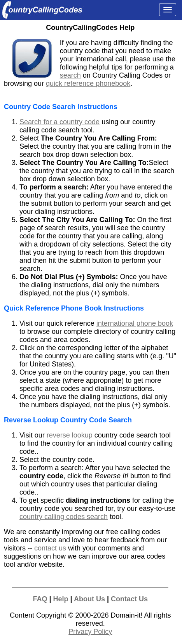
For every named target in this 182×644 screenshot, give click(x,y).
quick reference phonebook (88, 83)
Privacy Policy (90, 632)
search (70, 75)
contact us (50, 548)
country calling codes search (64, 517)
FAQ (40, 599)
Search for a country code (59, 122)
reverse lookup (70, 435)
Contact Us (129, 599)
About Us (89, 599)
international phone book (135, 323)
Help (61, 599)
